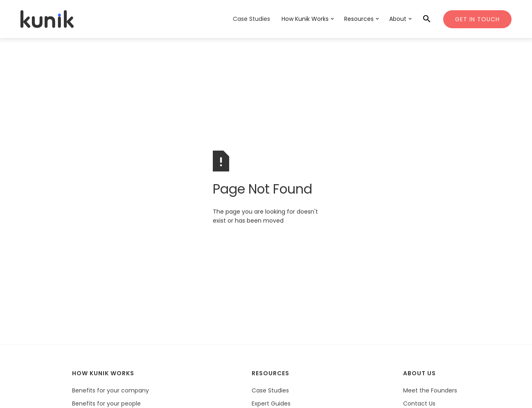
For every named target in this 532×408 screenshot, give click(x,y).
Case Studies (251, 19)
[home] (47, 19)
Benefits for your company (110, 390)
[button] (307, 20)
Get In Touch (477, 19)
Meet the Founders (430, 390)
